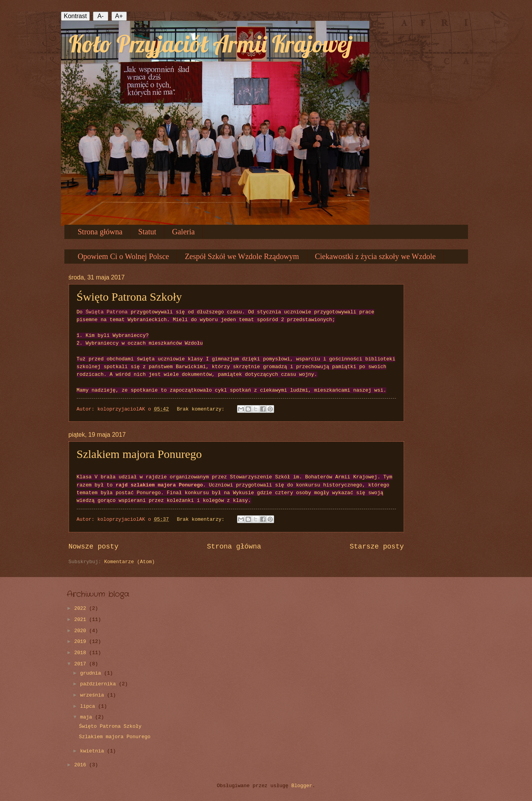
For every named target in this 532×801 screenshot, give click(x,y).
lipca (89, 706)
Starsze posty (377, 547)
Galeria (183, 232)
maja (88, 717)
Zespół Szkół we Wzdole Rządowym (242, 256)
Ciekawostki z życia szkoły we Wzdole (375, 256)
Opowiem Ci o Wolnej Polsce (124, 256)
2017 (82, 664)
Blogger (302, 786)
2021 (82, 620)
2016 (82, 765)
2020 (82, 631)
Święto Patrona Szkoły (129, 297)
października (99, 684)
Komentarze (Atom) (129, 562)
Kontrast (76, 16)
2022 (82, 608)
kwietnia (94, 751)
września (94, 695)
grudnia (92, 673)
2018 (82, 653)
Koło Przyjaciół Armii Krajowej (210, 44)
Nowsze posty (94, 547)
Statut (147, 232)
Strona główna (100, 232)
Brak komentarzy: (202, 409)
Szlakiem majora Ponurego (139, 454)
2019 (82, 642)
